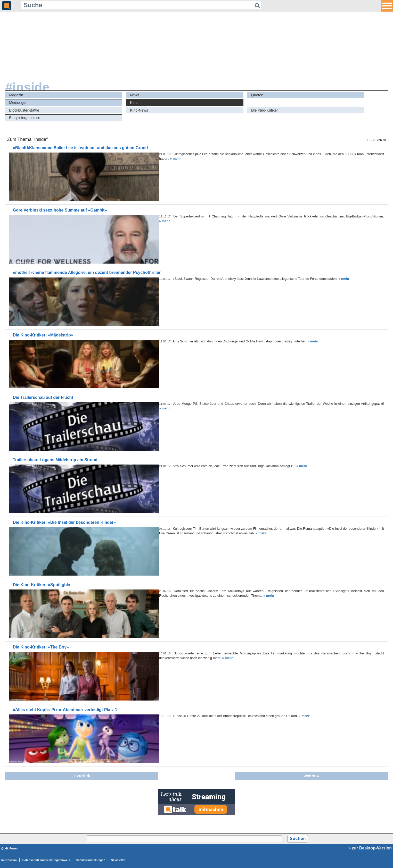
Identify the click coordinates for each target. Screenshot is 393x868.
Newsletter (118, 860)
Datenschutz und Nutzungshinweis (46, 860)
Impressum (9, 860)
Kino (134, 103)
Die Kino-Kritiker (265, 110)
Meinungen (18, 103)
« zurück (82, 776)
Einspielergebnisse (25, 118)
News (135, 95)
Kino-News (139, 110)
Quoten (257, 95)
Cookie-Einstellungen (91, 860)
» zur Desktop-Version (370, 848)
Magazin (16, 95)
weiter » (311, 776)
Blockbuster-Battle (24, 110)
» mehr (175, 159)
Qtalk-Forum (10, 848)
